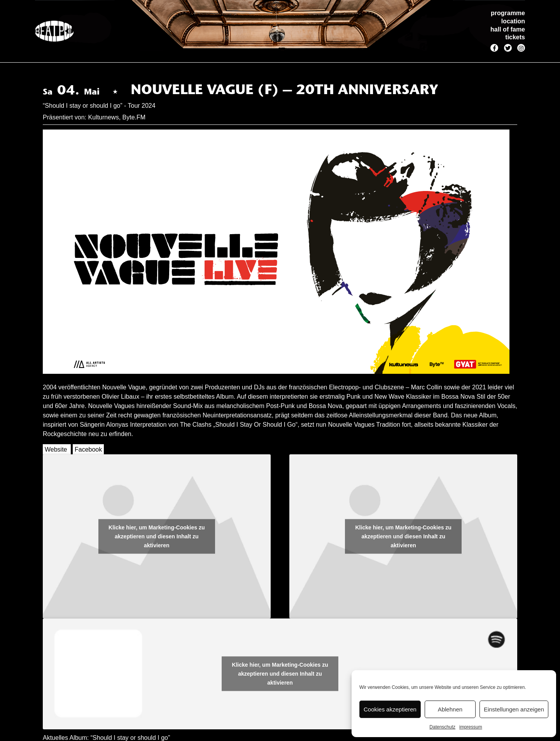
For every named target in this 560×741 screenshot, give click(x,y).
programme (508, 13)
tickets (515, 37)
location (513, 21)
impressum (471, 727)
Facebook (88, 449)
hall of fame (508, 29)
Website (56, 449)
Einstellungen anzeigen (514, 709)
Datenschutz (442, 727)
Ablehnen (450, 709)
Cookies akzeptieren (390, 709)
